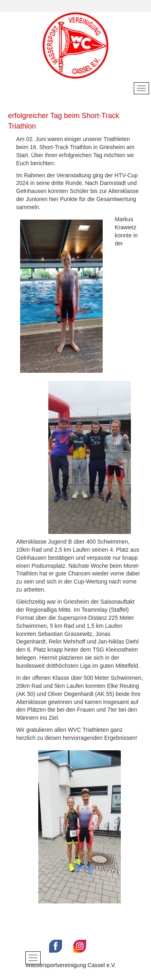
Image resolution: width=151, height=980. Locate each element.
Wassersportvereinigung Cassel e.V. (71, 965)
